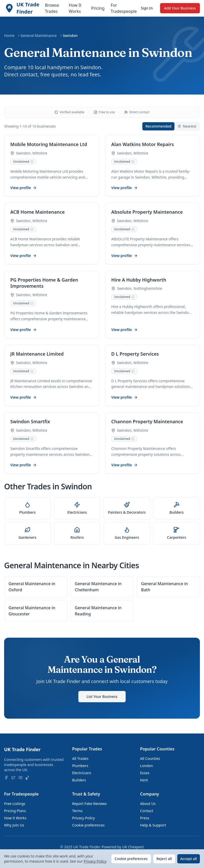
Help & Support (153, 825)
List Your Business (102, 699)
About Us (148, 804)
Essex (145, 773)
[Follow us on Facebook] (6, 778)
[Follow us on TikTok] (28, 778)
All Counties (150, 758)
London (146, 766)
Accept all (189, 859)
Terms (77, 811)
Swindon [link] (70, 35)
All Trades (80, 758)
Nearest (187, 126)
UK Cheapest (133, 847)
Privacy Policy (84, 818)
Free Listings (15, 804)
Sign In (147, 8)
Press (145, 818)
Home (9, 35)
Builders (79, 780)
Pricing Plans (15, 811)
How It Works (75, 8)
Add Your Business (180, 8)
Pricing (98, 8)
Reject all (164, 859)
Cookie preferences (89, 825)
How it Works (15, 818)
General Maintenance (39, 35)
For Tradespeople (124, 8)
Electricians (82, 773)
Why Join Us (14, 825)
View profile (24, 188)
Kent (144, 780)
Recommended (158, 126)
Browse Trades (52, 8)
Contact (147, 811)
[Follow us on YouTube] (21, 778)
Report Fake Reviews (90, 804)
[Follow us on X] (13, 778)
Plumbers (80, 766)
